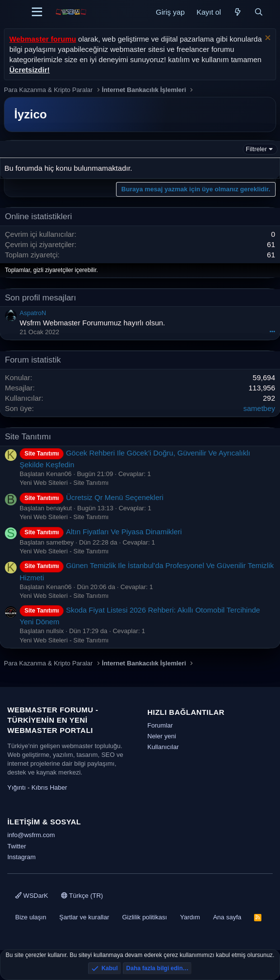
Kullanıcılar (163, 747)
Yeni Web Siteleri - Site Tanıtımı (64, 483)
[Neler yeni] (237, 12)
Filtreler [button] (256, 149)
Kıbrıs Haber (49, 787)
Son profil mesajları (41, 298)
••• (272, 331)
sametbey (259, 408)
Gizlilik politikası (144, 917)
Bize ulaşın (31, 917)
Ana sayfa (227, 917)
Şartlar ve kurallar (84, 917)
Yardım (190, 917)
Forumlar (160, 725)
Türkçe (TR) (82, 896)
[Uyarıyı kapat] (267, 39)
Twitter (17, 846)
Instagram (22, 857)
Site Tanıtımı (28, 437)
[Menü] (37, 12)
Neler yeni (162, 736)
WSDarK (32, 896)
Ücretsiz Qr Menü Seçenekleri (92, 497)
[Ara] (259, 12)
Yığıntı (17, 787)
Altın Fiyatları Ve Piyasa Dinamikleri (101, 532)
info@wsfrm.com (31, 835)
